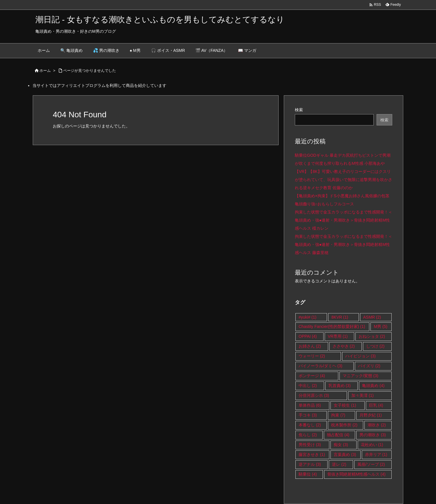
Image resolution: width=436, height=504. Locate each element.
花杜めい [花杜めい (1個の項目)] (372, 445)
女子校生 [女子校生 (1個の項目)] (345, 405)
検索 (299, 110)
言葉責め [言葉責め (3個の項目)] (345, 454)
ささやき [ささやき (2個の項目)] (344, 346)
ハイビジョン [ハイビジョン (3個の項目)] (360, 356)
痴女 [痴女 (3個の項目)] (341, 445)
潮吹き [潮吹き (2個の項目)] (377, 425)
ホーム (45, 71)
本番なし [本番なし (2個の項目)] (310, 425)
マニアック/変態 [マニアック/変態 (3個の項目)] (360, 376)
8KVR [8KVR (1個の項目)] (340, 317)
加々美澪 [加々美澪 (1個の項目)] (363, 395)
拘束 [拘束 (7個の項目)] (338, 415)
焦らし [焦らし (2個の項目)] (308, 435)
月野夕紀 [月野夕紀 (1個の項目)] (371, 415)
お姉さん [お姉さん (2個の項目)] (310, 346)
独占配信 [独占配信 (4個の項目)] (338, 435)
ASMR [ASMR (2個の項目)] (372, 317)
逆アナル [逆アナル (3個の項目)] (310, 464)
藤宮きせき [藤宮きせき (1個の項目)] (312, 454)
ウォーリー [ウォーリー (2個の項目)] (312, 356)
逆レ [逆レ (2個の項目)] (339, 464)
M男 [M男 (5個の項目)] (380, 326)
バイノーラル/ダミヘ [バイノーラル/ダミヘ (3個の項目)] (320, 366)
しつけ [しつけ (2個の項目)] (375, 346)
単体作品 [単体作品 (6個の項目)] (310, 405)
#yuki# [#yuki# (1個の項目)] (307, 317)
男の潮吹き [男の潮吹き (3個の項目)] (373, 435)
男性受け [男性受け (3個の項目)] (310, 445)
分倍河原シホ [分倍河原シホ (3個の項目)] (314, 395)
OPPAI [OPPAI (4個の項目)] (308, 336)
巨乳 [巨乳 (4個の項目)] (376, 405)
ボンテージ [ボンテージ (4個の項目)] (312, 376)
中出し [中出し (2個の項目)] (308, 386)
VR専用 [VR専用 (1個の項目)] (338, 336)
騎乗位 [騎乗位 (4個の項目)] (308, 474)
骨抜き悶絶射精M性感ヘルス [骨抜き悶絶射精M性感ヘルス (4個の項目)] (356, 474)
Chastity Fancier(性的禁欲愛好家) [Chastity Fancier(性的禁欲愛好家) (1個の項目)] (332, 326)
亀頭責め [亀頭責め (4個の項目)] (373, 386)
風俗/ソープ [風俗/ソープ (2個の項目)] (371, 464)
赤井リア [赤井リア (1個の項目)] (376, 454)
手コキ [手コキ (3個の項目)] (308, 415)
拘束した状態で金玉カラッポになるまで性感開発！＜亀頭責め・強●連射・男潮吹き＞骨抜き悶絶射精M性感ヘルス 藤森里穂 (344, 244)
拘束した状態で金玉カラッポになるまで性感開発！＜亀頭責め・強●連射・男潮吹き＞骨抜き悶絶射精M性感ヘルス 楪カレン (344, 220)
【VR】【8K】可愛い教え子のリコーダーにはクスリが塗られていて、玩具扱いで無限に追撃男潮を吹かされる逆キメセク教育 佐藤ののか (344, 180)
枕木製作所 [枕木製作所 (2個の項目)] (344, 425)
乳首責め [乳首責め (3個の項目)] (340, 386)
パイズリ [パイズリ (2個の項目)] (369, 366)
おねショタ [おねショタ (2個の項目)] (372, 336)
